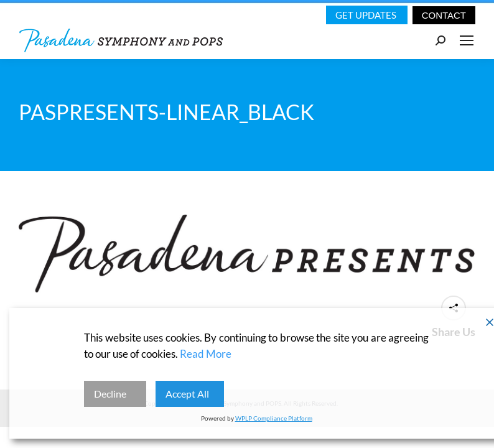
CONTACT (444, 15)
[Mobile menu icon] (467, 40)
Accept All (187, 394)
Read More (206, 354)
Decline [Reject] (110, 394)
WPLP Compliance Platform (274, 418)
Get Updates (367, 15)
